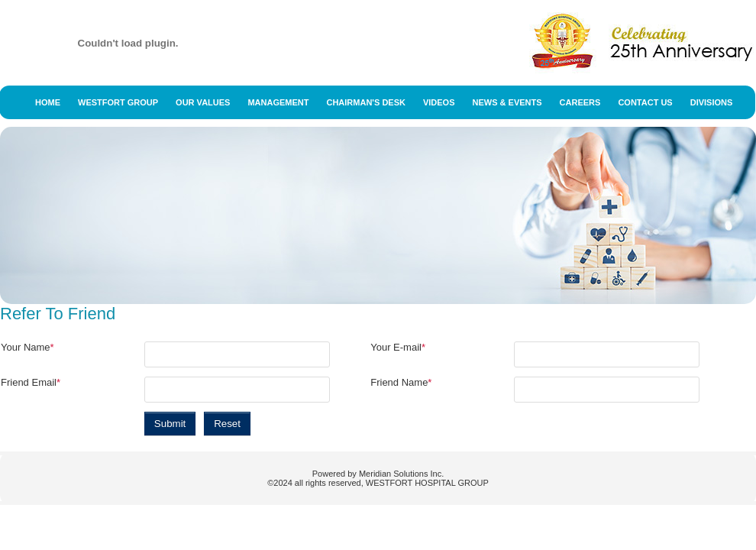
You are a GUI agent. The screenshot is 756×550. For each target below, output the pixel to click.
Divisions (712, 102)
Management (278, 102)
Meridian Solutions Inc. (401, 474)
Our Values (203, 102)
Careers (580, 102)
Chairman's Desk (365, 102)
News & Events (507, 102)
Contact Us (645, 102)
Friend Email (31, 382)
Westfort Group (118, 102)
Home (48, 102)
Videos (439, 102)
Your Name (27, 347)
